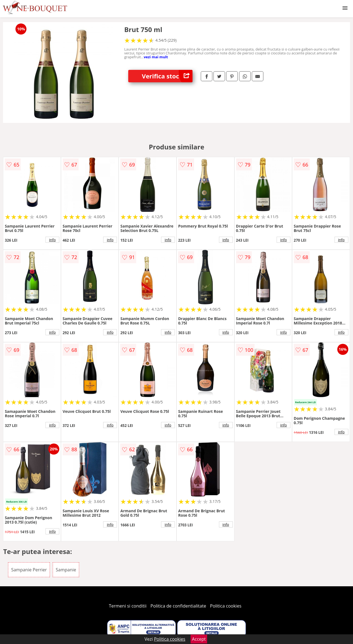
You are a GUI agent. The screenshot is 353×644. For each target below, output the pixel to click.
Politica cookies (226, 606)
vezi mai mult (156, 57)
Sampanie (66, 570)
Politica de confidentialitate (178, 606)
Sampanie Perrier (29, 570)
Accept (199, 639)
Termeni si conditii (128, 606)
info (52, 240)
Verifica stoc (167, 76)
